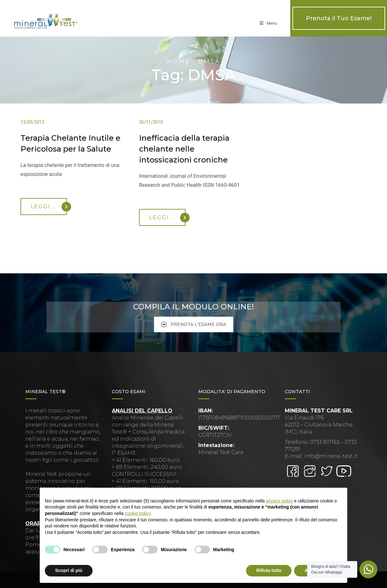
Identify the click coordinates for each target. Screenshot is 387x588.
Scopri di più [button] (69, 570)
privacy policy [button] (279, 501)
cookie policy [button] (138, 513)
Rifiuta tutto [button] (269, 570)
